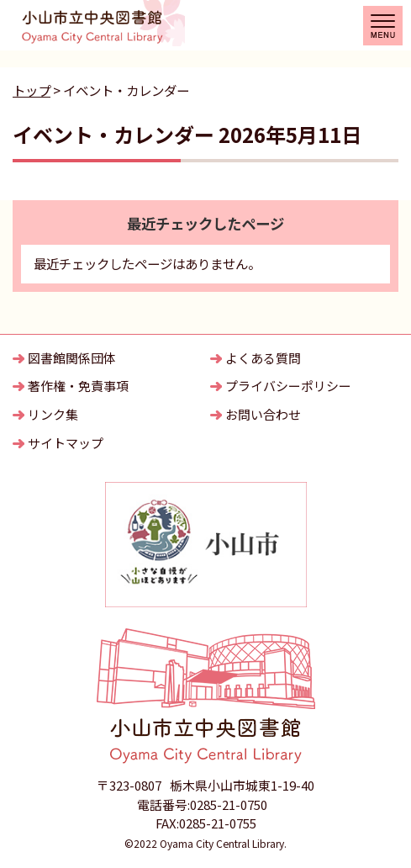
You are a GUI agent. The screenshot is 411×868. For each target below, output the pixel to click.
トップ (32, 90)
